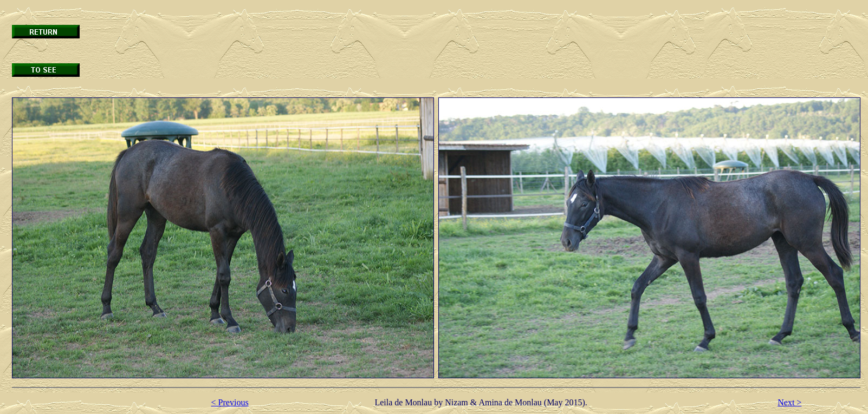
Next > (789, 402)
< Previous (230, 402)
